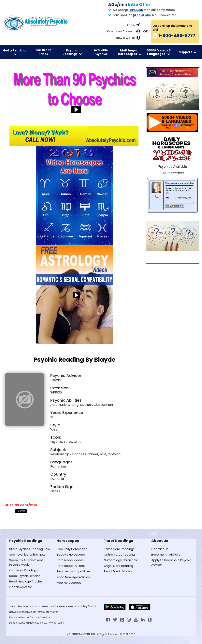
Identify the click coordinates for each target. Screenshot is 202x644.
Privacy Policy (56, 623)
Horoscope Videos (70, 560)
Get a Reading (14, 52)
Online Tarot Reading (119, 554)
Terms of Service (40, 617)
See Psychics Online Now (27, 554)
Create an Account (121, 31)
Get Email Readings (23, 570)
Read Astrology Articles (74, 571)
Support (188, 52)
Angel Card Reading (119, 566)
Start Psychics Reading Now (30, 549)
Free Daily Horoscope (72, 549)
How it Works (125, 38)
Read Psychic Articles (25, 576)
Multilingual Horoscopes (130, 52)
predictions (142, 15)
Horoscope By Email (71, 566)
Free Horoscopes (69, 583)
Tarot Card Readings (119, 549)
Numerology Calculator (121, 560)
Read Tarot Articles (118, 571)
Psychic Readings (72, 52)
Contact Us (160, 549)
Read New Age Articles (26, 581)
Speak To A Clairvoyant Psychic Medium (26, 562)
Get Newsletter (21, 587)
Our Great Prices (43, 52)
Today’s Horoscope (71, 554)
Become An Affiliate (166, 554)
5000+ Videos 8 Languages (159, 52)
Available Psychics (101, 52)
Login (131, 25)
